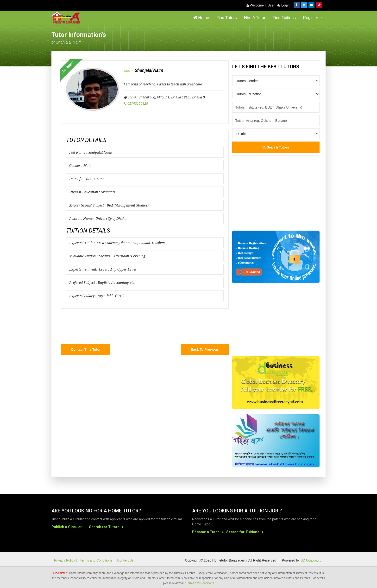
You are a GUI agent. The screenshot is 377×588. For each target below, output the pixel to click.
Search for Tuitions (243, 532)
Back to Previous (205, 349)
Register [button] (312, 18)
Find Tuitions (284, 18)
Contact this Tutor (86, 349)
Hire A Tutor (255, 18)
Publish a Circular (67, 527)
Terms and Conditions (96, 560)
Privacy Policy (65, 560)
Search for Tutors (104, 527)
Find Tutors (227, 18)
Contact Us (125, 560)
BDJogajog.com (312, 560)
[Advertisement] (287, 37)
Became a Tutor (206, 532)
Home (201, 18)
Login (283, 5)
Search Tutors (276, 147)
